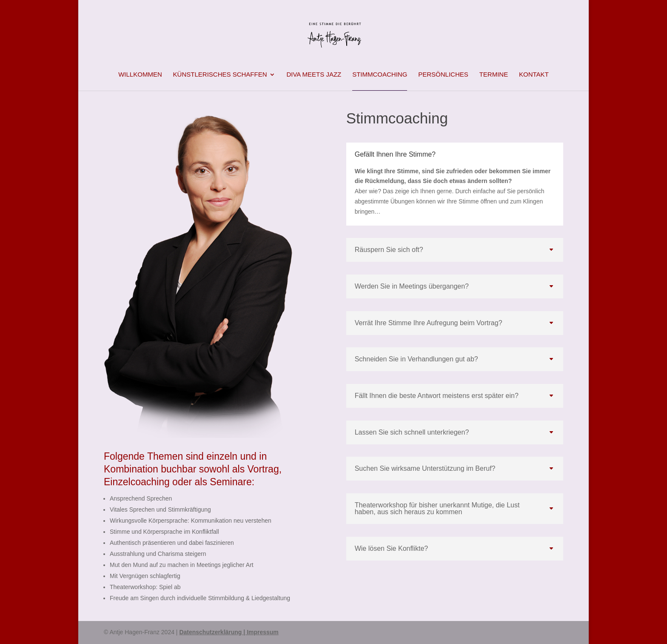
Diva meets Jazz (314, 75)
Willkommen (140, 75)
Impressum (263, 632)
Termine (494, 75)
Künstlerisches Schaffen (220, 75)
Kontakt (534, 75)
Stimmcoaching (380, 75)
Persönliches (443, 75)
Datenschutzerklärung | (213, 632)
